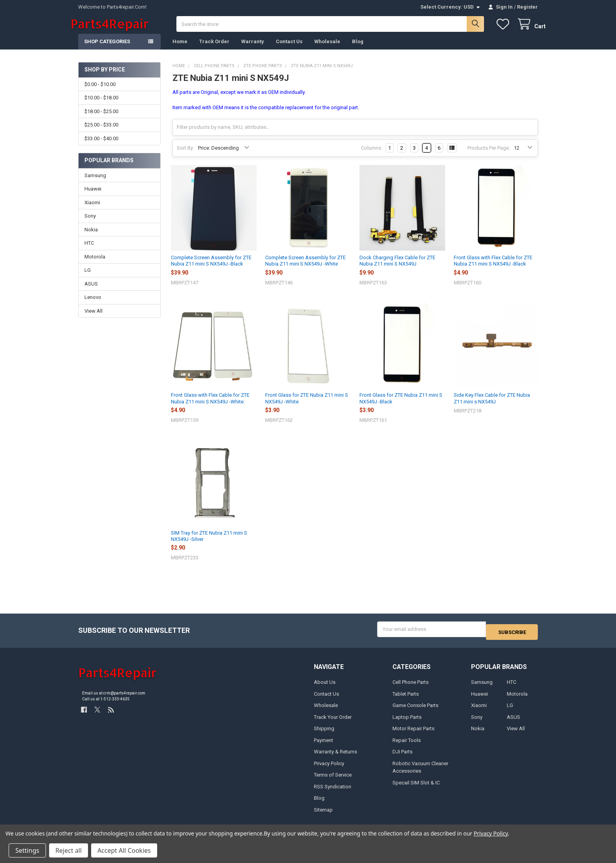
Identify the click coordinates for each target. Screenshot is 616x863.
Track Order (214, 49)
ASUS (91, 292)
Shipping (324, 734)
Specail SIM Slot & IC (416, 787)
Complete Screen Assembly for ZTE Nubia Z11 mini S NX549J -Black (211, 268)
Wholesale (327, 49)
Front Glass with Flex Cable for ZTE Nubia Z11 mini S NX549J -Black (493, 268)
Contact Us (289, 49)
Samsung (95, 183)
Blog (358, 49)
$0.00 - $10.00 (100, 92)
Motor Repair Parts (413, 734)
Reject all (69, 850)
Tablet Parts (406, 699)
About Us (325, 687)
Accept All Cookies (124, 850)
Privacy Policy (329, 768)
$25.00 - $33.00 (101, 133)
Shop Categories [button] (107, 49)
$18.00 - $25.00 (101, 119)
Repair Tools (407, 745)
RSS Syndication (333, 791)
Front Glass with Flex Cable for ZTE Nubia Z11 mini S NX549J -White (210, 406)
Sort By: (185, 156)
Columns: (372, 156)
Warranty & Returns (335, 757)
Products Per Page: (489, 156)
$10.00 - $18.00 (101, 105)
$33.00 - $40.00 (101, 146)
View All (93, 319)
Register (527, 7)
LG (88, 278)
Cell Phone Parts (411, 687)
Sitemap (323, 814)
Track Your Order (333, 722)
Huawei (93, 197)
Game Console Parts (415, 710)
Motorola (95, 265)
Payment (324, 745)
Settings (27, 850)
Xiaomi (92, 210)
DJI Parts (402, 757)
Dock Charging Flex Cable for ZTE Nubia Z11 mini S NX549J (397, 268)
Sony (90, 224)
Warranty (253, 49)
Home (180, 49)
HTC (89, 251)
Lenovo (93, 305)
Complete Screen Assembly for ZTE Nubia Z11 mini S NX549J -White (305, 268)
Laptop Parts (407, 722)
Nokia (91, 237)
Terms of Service (333, 780)
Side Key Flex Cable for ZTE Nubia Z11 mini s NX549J (492, 406)
